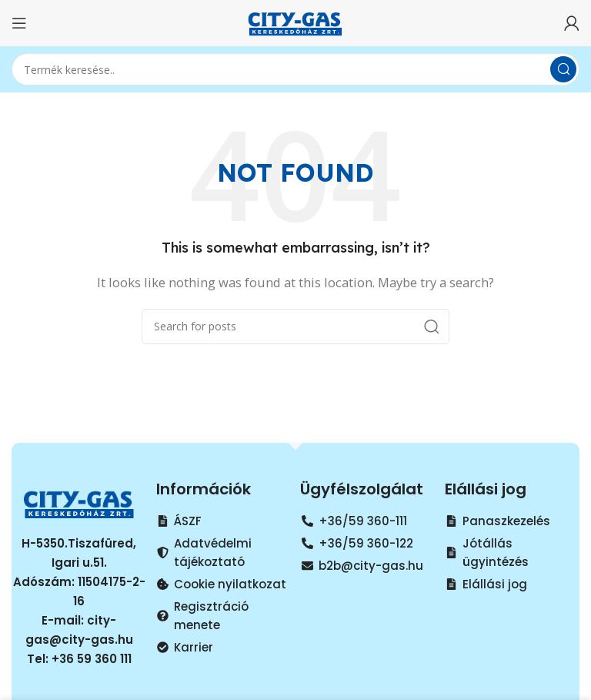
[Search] (295, 69)
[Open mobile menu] (19, 23)
